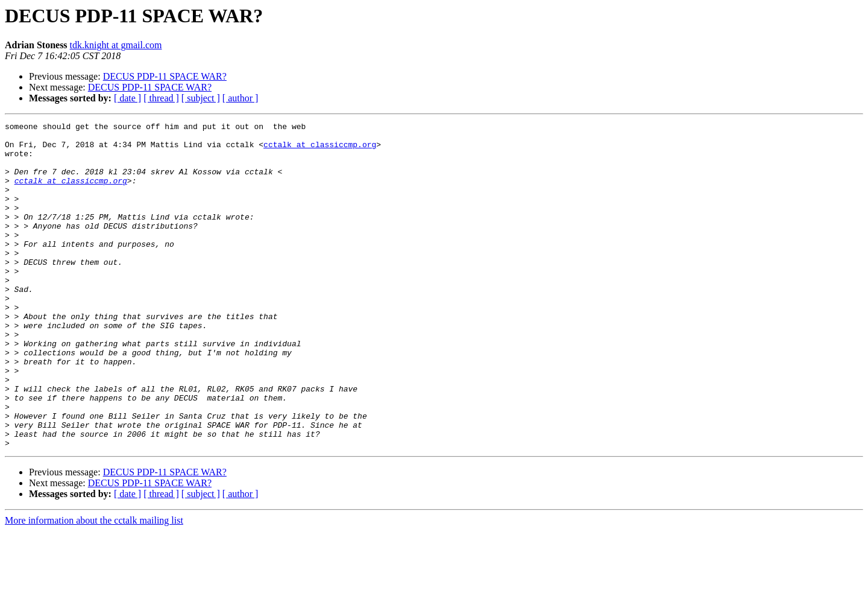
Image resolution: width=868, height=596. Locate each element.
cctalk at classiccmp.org (320, 150)
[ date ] (127, 98)
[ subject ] (201, 98)
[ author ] (241, 98)
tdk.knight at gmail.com (116, 45)
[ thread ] (161, 98)
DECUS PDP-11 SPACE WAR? (165, 76)
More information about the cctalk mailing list (94, 585)
